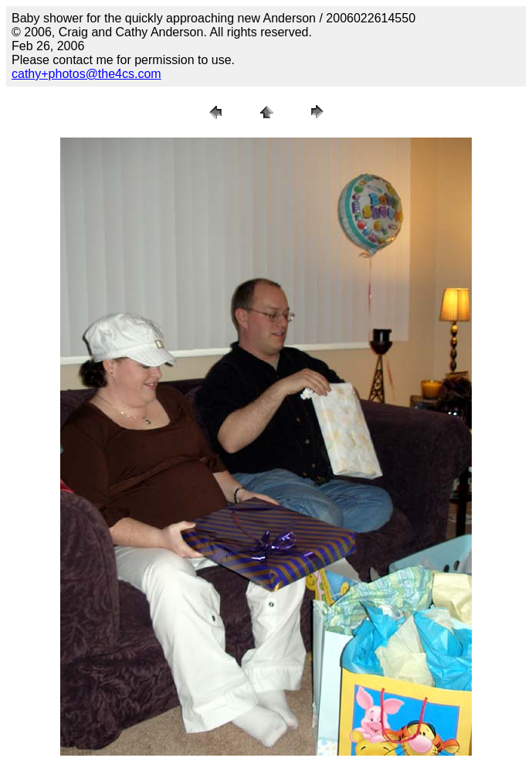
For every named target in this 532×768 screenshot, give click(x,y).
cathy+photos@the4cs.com (86, 74)
